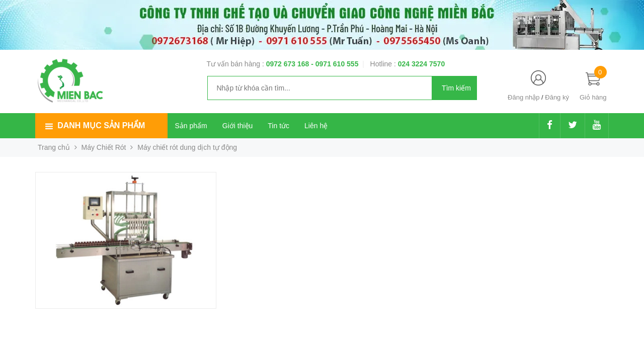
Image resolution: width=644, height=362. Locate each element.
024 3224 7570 (421, 64)
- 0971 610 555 (335, 64)
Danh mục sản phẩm (101, 125)
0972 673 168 (289, 64)
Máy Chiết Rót (104, 147)
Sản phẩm (191, 126)
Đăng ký (557, 97)
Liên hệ (316, 126)
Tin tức (278, 126)
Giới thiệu (238, 126)
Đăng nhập (524, 97)
